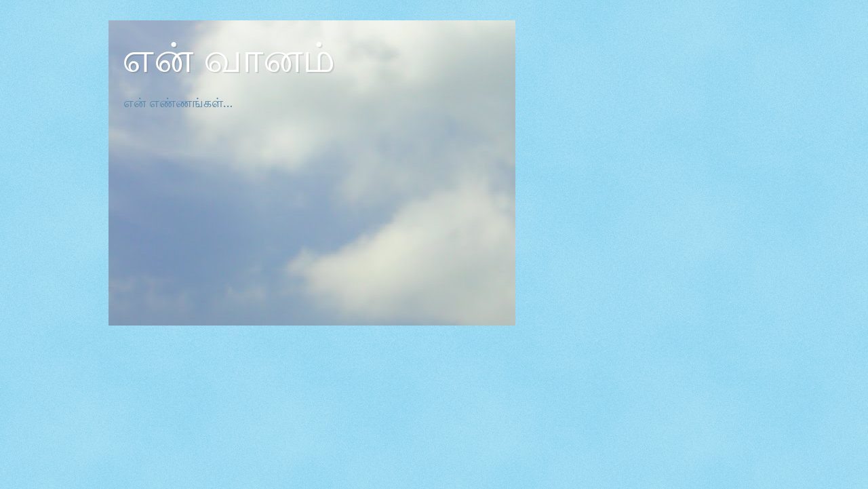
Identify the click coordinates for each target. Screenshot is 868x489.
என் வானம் (229, 58)
